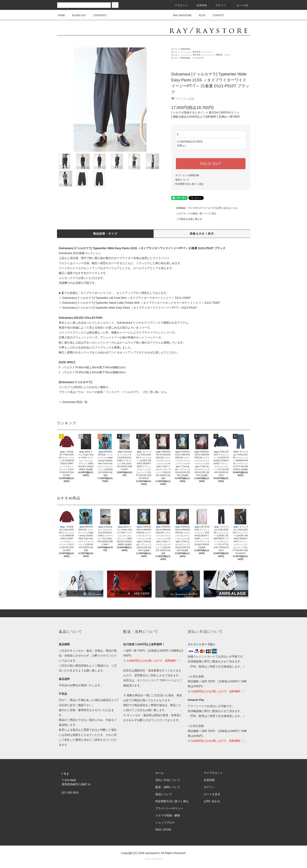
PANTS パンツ (223, 55)
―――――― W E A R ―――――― (196, 52)
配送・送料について (168, 787)
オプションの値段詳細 (187, 175)
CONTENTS (97, 15)
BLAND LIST (77, 15)
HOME (62, 15)
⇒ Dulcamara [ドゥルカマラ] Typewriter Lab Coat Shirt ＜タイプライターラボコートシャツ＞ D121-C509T (125, 298)
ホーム (174, 49)
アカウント (179, 5)
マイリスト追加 (183, 99)
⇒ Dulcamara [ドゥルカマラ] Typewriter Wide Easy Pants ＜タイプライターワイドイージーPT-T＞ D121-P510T (128, 308)
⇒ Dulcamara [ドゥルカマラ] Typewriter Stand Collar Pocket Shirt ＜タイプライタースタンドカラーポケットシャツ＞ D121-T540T (139, 303)
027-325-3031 (70, 793)
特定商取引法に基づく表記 (189, 184)
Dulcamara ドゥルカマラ (192, 58)
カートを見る (212, 794)
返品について (182, 180)
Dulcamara (185, 49)
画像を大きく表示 (202, 234)
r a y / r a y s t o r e (154, 859)
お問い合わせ (212, 801)
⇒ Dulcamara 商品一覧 (73, 402)
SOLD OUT (211, 164)
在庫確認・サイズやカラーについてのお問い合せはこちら (204, 208)
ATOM (167, 830)
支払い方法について (168, 780)
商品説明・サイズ (105, 234)
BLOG (200, 15)
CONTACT (216, 15)
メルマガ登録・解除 (168, 815)
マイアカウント (213, 773)
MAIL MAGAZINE (180, 15)
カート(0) (240, 5)
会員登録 (199, 5)
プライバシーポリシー (169, 808)
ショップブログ (165, 823)
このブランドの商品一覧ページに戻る (194, 214)
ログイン (218, 5)
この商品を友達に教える (187, 219)
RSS (158, 830)
